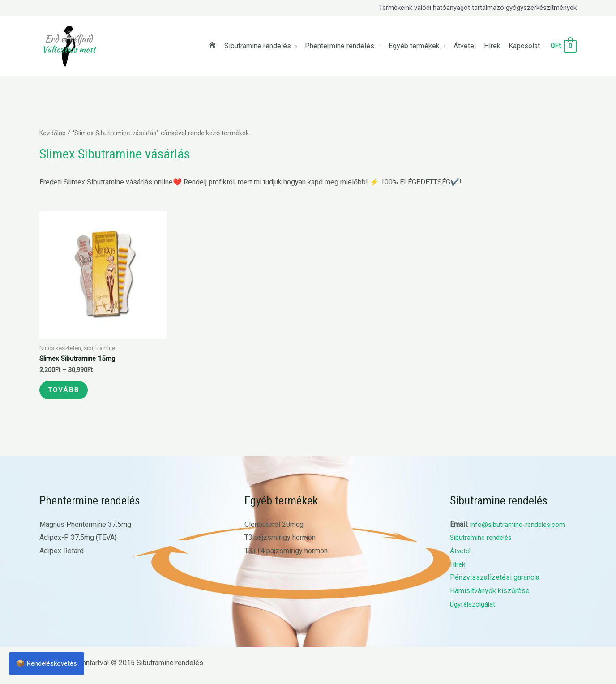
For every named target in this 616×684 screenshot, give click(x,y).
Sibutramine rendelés (483, 543)
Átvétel (461, 557)
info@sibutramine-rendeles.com (520, 530)
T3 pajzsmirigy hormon (280, 543)
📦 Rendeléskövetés (49, 663)
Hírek (458, 570)
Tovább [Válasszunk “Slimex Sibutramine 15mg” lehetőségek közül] (69, 393)
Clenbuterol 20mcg (274, 530)
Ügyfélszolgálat (475, 610)
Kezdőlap (53, 133)
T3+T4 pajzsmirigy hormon (286, 557)
